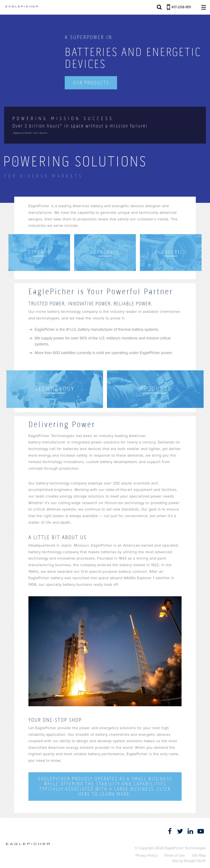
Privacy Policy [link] (131, 862)
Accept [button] (152, 862)
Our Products (91, 83)
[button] (207, 858)
